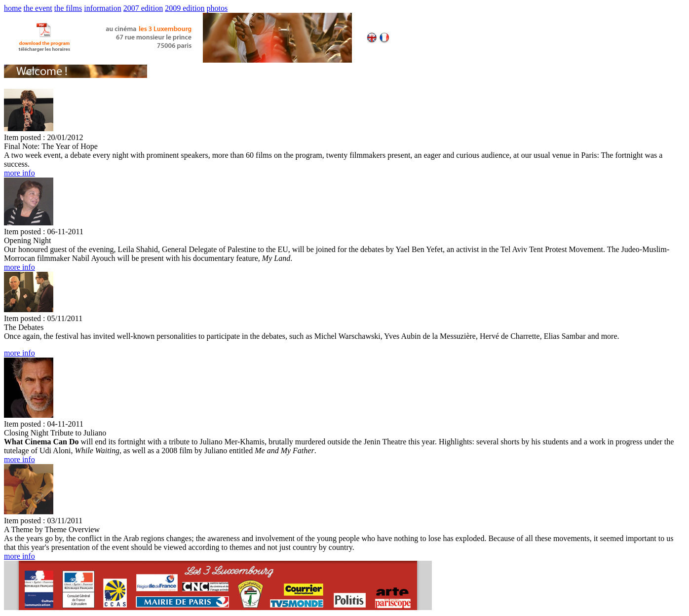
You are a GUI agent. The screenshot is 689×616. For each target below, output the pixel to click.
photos (217, 8)
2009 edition (185, 8)
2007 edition (143, 8)
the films (68, 8)
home (13, 8)
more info (19, 173)
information (103, 8)
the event (38, 8)
